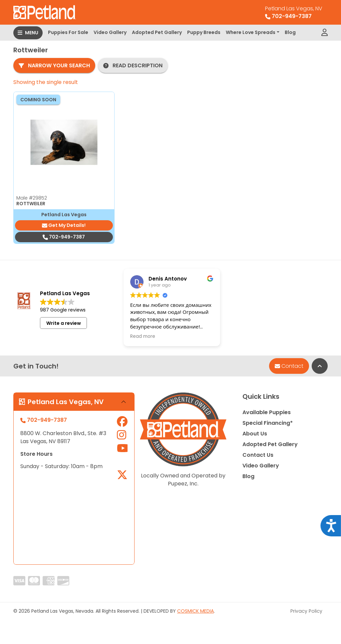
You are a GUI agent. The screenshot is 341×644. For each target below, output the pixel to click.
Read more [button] (143, 336)
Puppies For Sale (68, 32)
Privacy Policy (306, 611)
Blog (290, 32)
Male (32, 198)
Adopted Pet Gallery (157, 32)
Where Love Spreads (251, 32)
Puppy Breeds (204, 32)
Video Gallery (110, 32)
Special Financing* (268, 423)
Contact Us (258, 455)
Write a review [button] (64, 323)
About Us (255, 434)
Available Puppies (267, 412)
